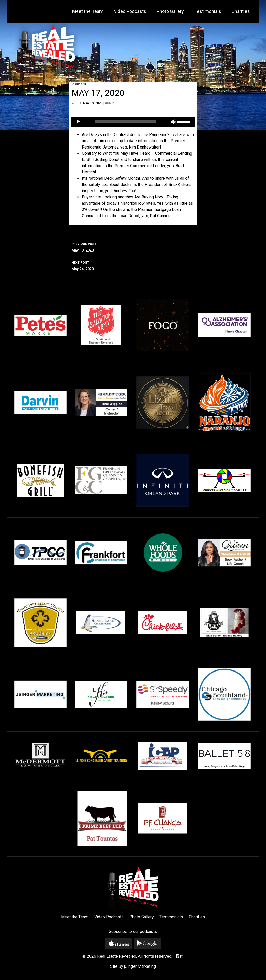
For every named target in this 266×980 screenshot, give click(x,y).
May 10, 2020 (133, 247)
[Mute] (173, 122)
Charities (241, 11)
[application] (133, 122)
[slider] (126, 122)
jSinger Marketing (140, 966)
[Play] (78, 122)
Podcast (79, 84)
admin (110, 103)
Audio (76, 103)
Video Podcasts (130, 11)
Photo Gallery (170, 11)
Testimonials (208, 11)
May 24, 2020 (133, 265)
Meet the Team (88, 11)
